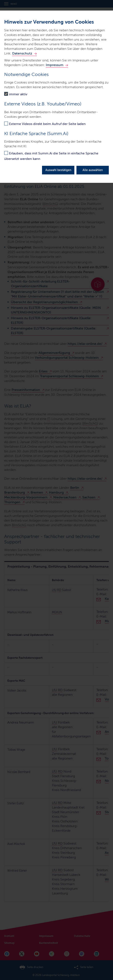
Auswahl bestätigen (58, 170)
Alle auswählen (93, 170)
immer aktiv (18, 94)
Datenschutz (22, 53)
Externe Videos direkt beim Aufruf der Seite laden (47, 124)
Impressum (55, 65)
